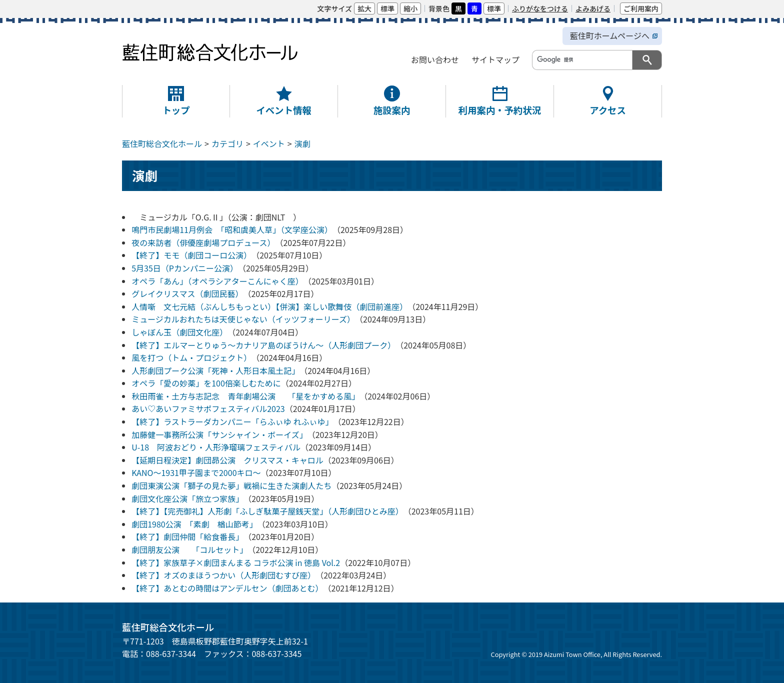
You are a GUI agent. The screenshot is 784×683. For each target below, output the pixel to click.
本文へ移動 (126, 8)
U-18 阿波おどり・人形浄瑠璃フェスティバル (216, 447)
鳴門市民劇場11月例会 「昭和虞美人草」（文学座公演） (232, 229)
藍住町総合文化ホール (162, 143)
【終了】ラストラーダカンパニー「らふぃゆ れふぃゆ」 (232, 421)
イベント (269, 143)
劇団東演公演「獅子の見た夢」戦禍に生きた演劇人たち (231, 485)
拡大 (364, 8)
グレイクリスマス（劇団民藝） (187, 293)
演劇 (302, 143)
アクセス (608, 110)
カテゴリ (227, 143)
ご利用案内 (641, 8)
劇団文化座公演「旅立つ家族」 (187, 498)
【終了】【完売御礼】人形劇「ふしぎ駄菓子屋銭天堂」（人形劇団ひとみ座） (267, 511)
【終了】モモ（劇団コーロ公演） (191, 255)
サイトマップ (495, 59)
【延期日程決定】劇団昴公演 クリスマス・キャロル (227, 460)
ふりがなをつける (540, 8)
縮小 (410, 8)
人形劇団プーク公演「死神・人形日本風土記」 (215, 370)
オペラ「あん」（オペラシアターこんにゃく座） (217, 281)
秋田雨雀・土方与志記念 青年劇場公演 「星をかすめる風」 (245, 396)
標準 (387, 8)
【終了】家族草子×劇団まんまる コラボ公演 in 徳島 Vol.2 (236, 562)
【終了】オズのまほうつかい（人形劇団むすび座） (223, 575)
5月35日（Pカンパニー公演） (185, 268)
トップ (176, 110)
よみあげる (593, 8)
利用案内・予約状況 (500, 110)
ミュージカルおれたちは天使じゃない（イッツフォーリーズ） (243, 319)
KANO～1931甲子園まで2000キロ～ (196, 472)
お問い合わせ (435, 59)
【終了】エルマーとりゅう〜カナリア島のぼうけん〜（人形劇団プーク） (263, 345)
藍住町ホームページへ (610, 35)
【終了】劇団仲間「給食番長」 (187, 536)
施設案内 (392, 110)
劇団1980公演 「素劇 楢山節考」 (194, 524)
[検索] (581, 59)
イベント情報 (283, 110)
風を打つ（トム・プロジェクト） (191, 357)
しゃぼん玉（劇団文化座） (179, 332)
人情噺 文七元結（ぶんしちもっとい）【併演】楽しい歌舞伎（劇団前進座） (269, 306)
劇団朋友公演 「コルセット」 (189, 549)
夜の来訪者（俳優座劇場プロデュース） (203, 242)
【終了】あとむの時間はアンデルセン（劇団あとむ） (227, 588)
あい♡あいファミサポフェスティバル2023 (208, 408)
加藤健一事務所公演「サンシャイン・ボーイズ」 (219, 434)
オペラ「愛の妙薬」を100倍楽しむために (206, 383)
